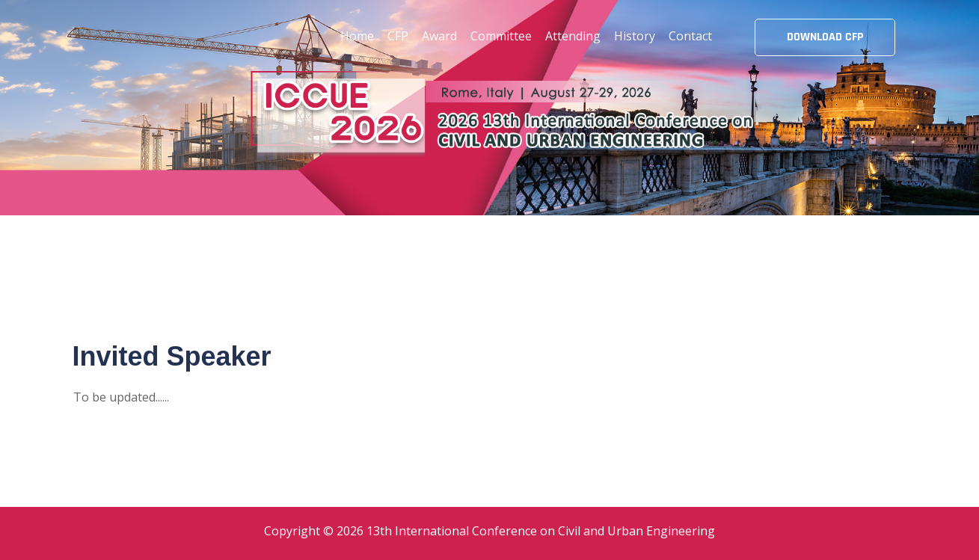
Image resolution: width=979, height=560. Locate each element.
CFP (398, 36)
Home (357, 36)
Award (439, 36)
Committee (501, 36)
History (635, 36)
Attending (573, 36)
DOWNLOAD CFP (825, 37)
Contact (690, 36)
